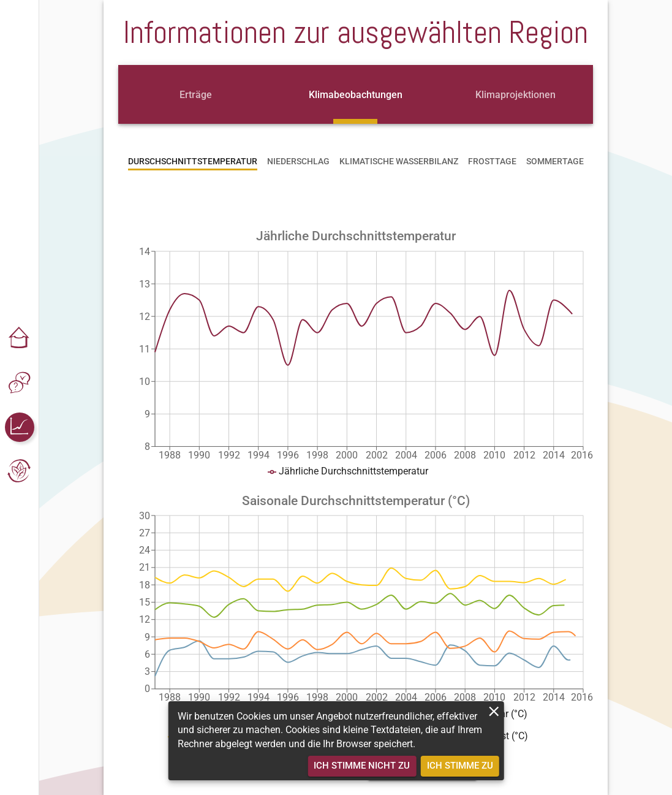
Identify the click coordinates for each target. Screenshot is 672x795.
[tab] (195, 94)
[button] (20, 339)
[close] (494, 711)
